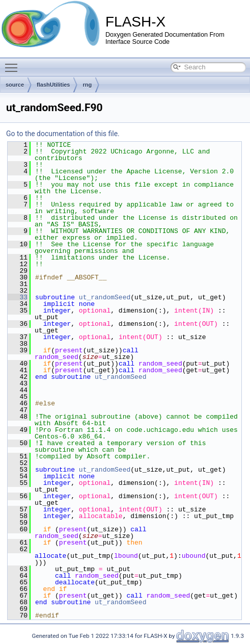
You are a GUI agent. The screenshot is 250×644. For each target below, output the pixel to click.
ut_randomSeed (105, 297)
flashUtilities (53, 85)
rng (87, 85)
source (15, 85)
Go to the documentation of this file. (63, 134)
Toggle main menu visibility (14, 63)
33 (18, 297)
